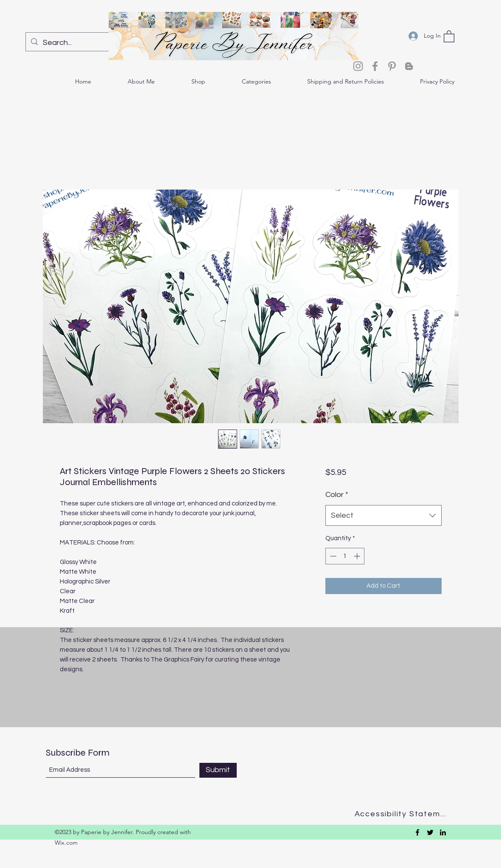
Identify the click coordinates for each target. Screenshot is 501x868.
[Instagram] (358, 66)
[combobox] (383, 516)
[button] (449, 36)
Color (337, 495)
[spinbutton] (345, 556)
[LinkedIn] (443, 832)
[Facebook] (375, 66)
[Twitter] (430, 832)
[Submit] (218, 770)
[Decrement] (332, 556)
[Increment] (358, 556)
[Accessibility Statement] (403, 814)
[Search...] (80, 43)
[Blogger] (409, 66)
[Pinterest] (392, 66)
